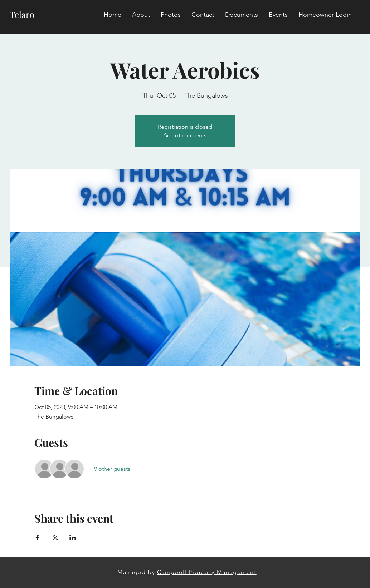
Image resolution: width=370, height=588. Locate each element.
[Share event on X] (55, 538)
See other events (185, 135)
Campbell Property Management (207, 572)
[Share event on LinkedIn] (73, 538)
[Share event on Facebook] (38, 538)
